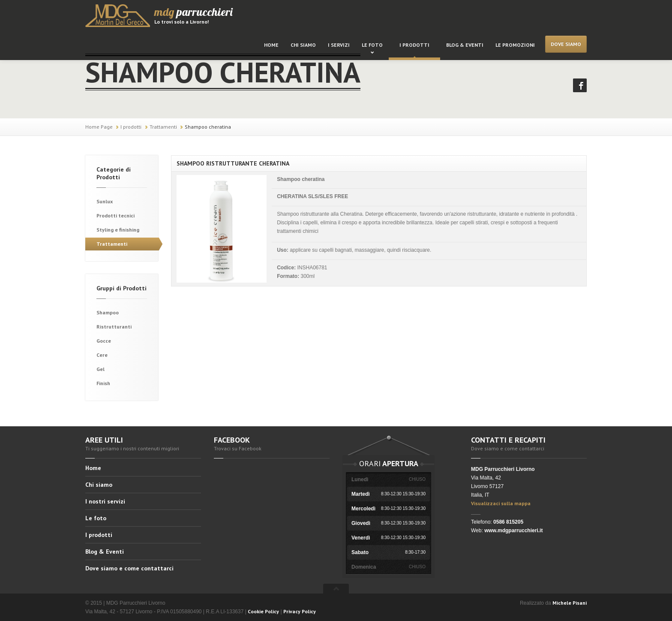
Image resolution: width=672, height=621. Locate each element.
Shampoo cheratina (208, 127)
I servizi (339, 45)
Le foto (372, 45)
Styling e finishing (118, 230)
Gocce (104, 341)
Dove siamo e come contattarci (129, 568)
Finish (103, 383)
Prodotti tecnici (115, 216)
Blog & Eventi (465, 45)
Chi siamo (303, 45)
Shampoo (108, 312)
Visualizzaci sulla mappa (501, 503)
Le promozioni (515, 45)
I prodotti (414, 45)
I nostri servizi (105, 501)
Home (271, 45)
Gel (100, 369)
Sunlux (105, 201)
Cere (102, 355)
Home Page (99, 127)
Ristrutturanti (114, 327)
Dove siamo (566, 44)
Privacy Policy (300, 611)
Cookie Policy (263, 611)
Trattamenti (163, 127)
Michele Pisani (570, 603)
